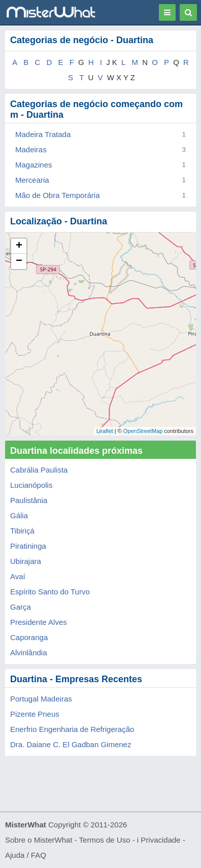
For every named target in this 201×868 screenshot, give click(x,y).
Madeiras (31, 149)
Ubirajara (26, 561)
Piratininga (28, 546)
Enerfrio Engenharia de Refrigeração (72, 729)
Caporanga (29, 637)
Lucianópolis (31, 485)
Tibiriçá (22, 531)
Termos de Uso (105, 840)
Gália (19, 515)
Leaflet (105, 431)
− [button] (19, 261)
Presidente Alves (39, 622)
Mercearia (32, 180)
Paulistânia (29, 500)
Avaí (18, 576)
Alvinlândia (29, 653)
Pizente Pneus (35, 714)
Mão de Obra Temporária (57, 195)
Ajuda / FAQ (26, 855)
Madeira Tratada (43, 134)
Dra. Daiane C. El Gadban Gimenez (71, 744)
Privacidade (160, 840)
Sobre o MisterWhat (39, 840)
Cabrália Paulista (39, 470)
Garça (21, 607)
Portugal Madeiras (41, 699)
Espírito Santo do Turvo (50, 592)
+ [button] (19, 246)
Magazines (34, 165)
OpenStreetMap (143, 431)
